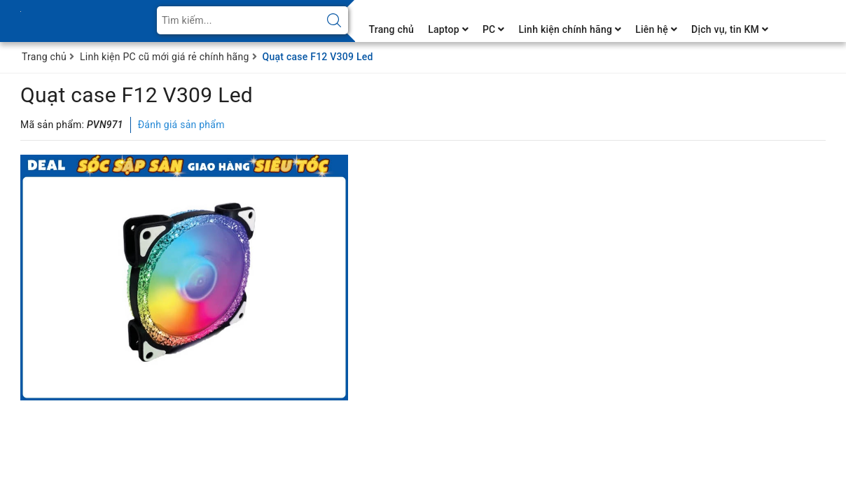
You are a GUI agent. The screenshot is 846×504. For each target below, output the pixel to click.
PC (494, 29)
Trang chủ (392, 29)
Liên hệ (656, 29)
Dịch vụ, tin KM (730, 29)
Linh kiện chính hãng (570, 29)
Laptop (448, 29)
